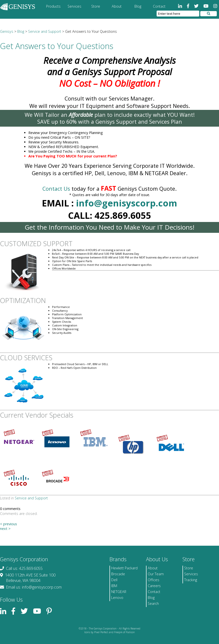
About (117, 6)
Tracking (191, 580)
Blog (138, 6)
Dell (114, 580)
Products (53, 6)
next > (5, 529)
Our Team (156, 574)
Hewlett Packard (124, 568)
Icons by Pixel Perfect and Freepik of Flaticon (110, 632)
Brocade (118, 574)
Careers (154, 586)
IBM (114, 586)
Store (96, 6)
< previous (9, 524)
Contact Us (56, 189)
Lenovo (117, 598)
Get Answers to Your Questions (57, 46)
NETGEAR (119, 592)
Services (74, 6)
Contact (159, 6)
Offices (154, 580)
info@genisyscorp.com (127, 203)
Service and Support (31, 498)
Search (153, 603)
